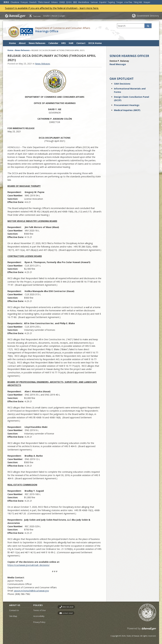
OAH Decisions (122, 84)
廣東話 (6, 2)
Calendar (53, 43)
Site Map (13, 616)
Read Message (118, 64)
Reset (55, 16)
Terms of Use (40, 610)
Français (24, 2)
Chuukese (15, 2)
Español (103, 2)
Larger (62, 16)
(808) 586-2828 (68, 607)
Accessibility (39, 616)
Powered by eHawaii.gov (142, 630)
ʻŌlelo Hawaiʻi (44, 2)
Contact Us (14, 610)
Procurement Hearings (127, 105)
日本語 (62, 2)
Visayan (147, 2)
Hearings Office (47, 31)
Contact (81, 43)
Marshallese (84, 2)
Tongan (120, 2)
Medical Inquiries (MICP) (127, 110)
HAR (71, 43)
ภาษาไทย (128, 2)
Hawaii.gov (15, 16)
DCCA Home (95, 43)
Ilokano (55, 2)
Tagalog (111, 2)
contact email (68, 613)
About (22, 43)
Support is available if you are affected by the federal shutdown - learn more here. (52, 8)
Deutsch (33, 2)
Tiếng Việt (138, 2)
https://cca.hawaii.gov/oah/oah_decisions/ (29, 565)
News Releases (37, 43)
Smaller (47, 16)
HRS (64, 43)
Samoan (94, 2)
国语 (75, 2)
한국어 (69, 2)
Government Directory (148, 16)
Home (12, 43)
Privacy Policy (39, 622)
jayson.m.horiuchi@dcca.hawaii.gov (31, 591)
